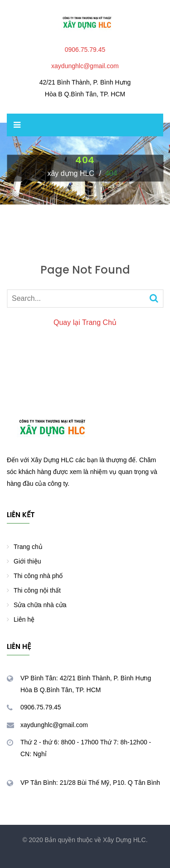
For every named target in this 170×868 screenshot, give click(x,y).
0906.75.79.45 (85, 50)
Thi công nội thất (37, 590)
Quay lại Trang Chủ (85, 322)
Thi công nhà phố (38, 576)
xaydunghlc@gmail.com (85, 66)
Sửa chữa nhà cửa (40, 605)
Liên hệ (24, 619)
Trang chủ (28, 547)
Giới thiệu (27, 561)
